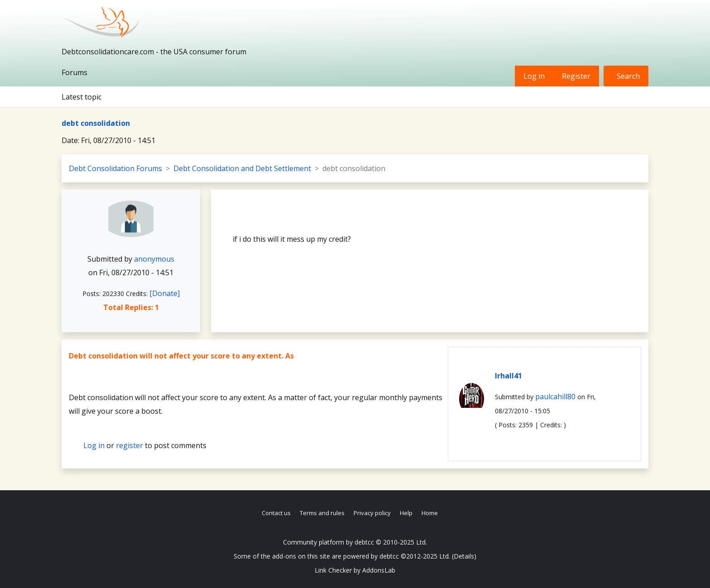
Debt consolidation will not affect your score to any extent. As (181, 356)
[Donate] (165, 293)
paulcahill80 (555, 397)
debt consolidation (96, 123)
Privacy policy (372, 513)
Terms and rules (322, 513)
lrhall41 (509, 376)
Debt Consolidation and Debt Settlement (242, 168)
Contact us (276, 513)
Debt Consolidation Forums (115, 168)
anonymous (154, 259)
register (130, 445)
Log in (534, 76)
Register (576, 76)
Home (430, 513)
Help (406, 513)
